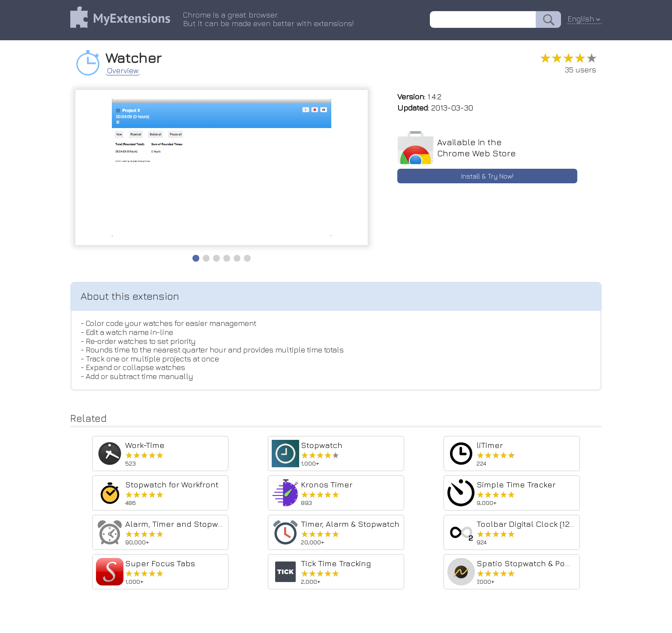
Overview (124, 70)
